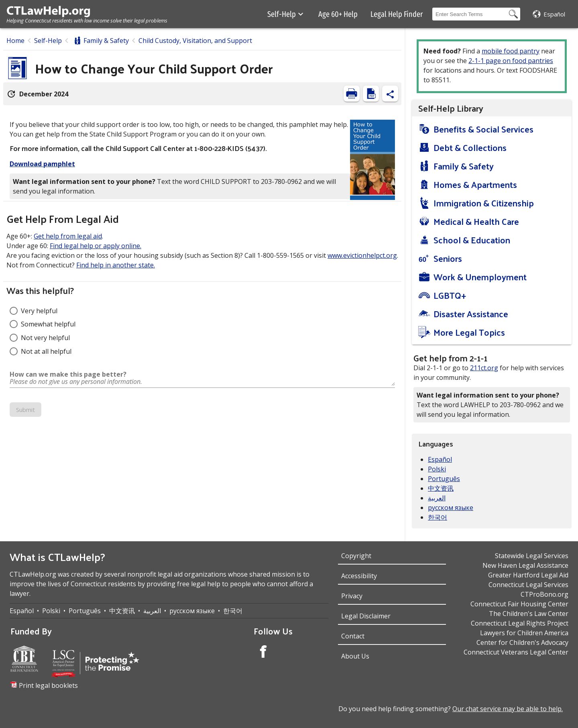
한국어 (438, 517)
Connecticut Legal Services (528, 585)
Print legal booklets (48, 685)
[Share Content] (390, 94)
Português (444, 479)
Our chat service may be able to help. (508, 709)
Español (440, 459)
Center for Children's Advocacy (522, 642)
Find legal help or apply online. (96, 246)
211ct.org (484, 368)
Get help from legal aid (68, 236)
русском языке (451, 508)
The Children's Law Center (529, 614)
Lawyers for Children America (524, 633)
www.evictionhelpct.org (362, 255)
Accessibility (359, 576)
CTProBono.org (544, 594)
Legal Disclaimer (366, 616)
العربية (437, 498)
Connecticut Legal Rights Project (520, 623)
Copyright (356, 556)
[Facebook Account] (263, 653)
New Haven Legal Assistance (525, 565)
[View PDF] (371, 94)
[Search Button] (513, 14)
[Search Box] (469, 14)
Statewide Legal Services (532, 556)
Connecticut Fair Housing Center (519, 604)
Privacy (352, 596)
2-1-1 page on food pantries (511, 61)
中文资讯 (441, 488)
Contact (353, 636)
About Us (355, 656)
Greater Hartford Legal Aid (528, 575)
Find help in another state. (116, 265)
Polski (437, 469)
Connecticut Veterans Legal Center (516, 652)
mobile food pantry (511, 51)
